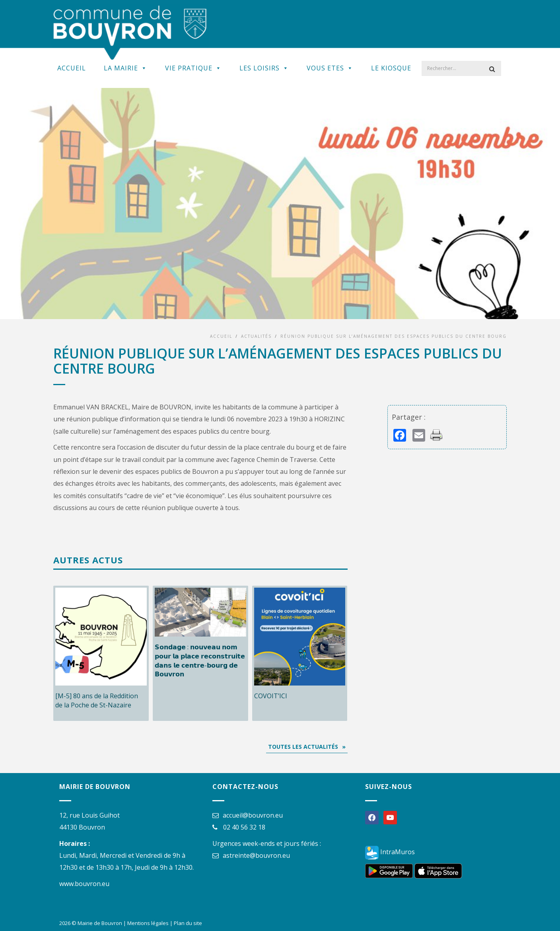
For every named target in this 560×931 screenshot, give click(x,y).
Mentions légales (148, 923)
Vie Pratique (193, 68)
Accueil (72, 68)
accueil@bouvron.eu (253, 815)
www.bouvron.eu (84, 884)
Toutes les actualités (303, 747)
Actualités (256, 336)
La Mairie (125, 68)
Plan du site (188, 923)
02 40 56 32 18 (244, 827)
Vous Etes (330, 68)
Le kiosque (391, 68)
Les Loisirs (264, 68)
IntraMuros (390, 852)
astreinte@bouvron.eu (256, 855)
